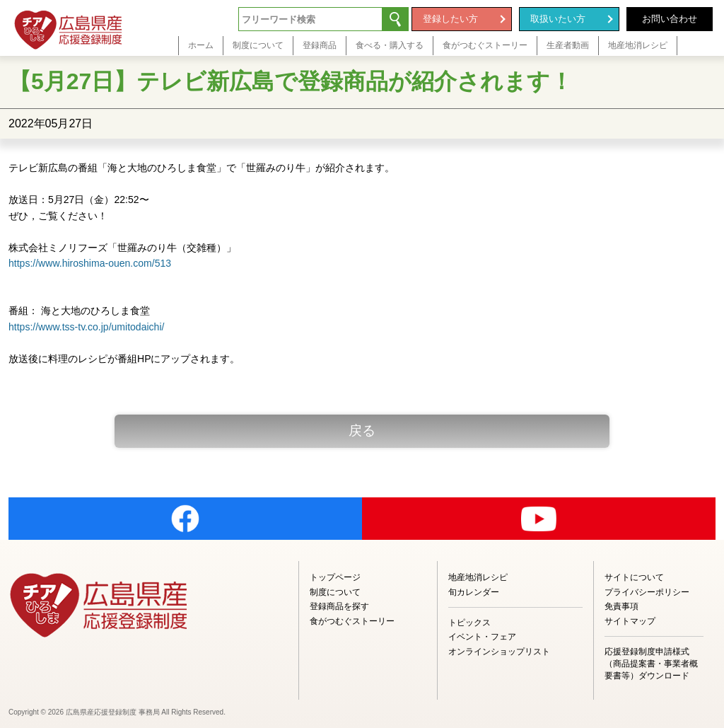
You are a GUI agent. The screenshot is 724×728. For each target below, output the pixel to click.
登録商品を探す (339, 606)
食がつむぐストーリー (352, 621)
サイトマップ (630, 621)
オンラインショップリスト (499, 652)
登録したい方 (450, 19)
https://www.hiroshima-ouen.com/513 (90, 263)
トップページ (335, 577)
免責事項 (621, 606)
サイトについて (634, 577)
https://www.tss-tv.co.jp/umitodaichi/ (86, 327)
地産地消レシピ (478, 577)
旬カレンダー (474, 592)
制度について (335, 592)
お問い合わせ (670, 19)
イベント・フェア (482, 637)
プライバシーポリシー (647, 592)
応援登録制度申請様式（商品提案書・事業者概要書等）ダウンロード (651, 664)
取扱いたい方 (558, 19)
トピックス (469, 623)
